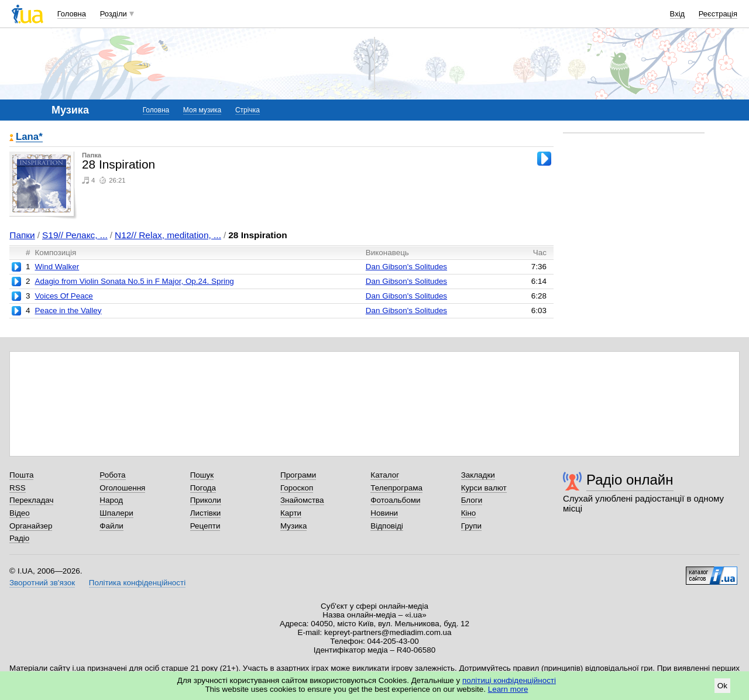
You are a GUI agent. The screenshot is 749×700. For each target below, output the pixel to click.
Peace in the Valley (68, 310)
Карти (291, 513)
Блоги (472, 500)
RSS (18, 488)
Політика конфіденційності (137, 583)
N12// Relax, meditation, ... (168, 235)
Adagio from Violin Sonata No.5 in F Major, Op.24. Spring (134, 281)
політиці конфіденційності (509, 680)
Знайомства (302, 500)
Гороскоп (297, 488)
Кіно (469, 513)
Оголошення (122, 488)
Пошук (202, 475)
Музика (293, 526)
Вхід (678, 14)
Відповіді (387, 526)
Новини (384, 513)
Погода (203, 488)
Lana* (29, 137)
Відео (20, 513)
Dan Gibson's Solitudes (406, 267)
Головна (72, 14)
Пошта (21, 475)
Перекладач (31, 500)
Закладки (478, 475)
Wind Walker (57, 267)
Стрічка (248, 110)
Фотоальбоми (395, 500)
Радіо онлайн (630, 480)
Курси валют (484, 488)
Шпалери (116, 513)
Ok (722, 686)
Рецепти (205, 526)
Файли (111, 526)
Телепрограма (396, 488)
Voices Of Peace (63, 296)
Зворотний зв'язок (42, 583)
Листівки (206, 513)
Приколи (206, 500)
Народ (111, 500)
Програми (298, 475)
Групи (471, 526)
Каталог (385, 475)
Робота (112, 475)
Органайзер (31, 526)
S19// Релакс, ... (75, 235)
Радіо (19, 538)
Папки (22, 235)
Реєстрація (718, 14)
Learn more (508, 689)
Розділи (114, 14)
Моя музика (202, 110)
